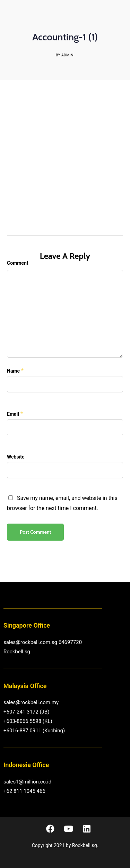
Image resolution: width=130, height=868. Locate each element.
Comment (18, 263)
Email (13, 414)
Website (16, 457)
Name (13, 371)
